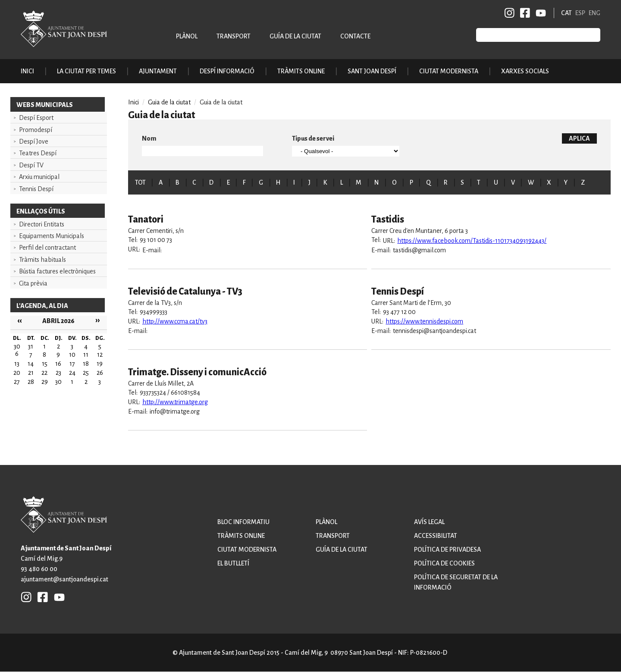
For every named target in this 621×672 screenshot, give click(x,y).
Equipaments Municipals (52, 236)
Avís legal (429, 522)
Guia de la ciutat (169, 102)
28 (31, 382)
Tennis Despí (36, 189)
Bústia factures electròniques (57, 271)
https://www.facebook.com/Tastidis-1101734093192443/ (472, 241)
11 (86, 355)
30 (58, 382)
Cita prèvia (33, 283)
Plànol (187, 36)
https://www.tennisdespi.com (424, 321)
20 (17, 373)
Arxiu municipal (39, 177)
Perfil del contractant (47, 248)
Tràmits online (301, 71)
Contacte (355, 36)
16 (58, 364)
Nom (149, 138)
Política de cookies (444, 563)
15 (45, 364)
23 (58, 373)
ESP (580, 13)
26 (100, 373)
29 (45, 382)
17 (72, 364)
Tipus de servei (313, 138)
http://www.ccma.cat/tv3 (175, 321)
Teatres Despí (38, 153)
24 (72, 373)
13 (17, 364)
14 (31, 364)
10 (72, 355)
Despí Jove (34, 141)
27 (17, 382)
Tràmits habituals (42, 260)
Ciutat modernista (247, 550)
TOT (140, 182)
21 (31, 373)
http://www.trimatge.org (175, 402)
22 (44, 373)
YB (539, 13)
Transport (234, 36)
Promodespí (36, 130)
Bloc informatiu (243, 522)
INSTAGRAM (510, 13)
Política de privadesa (447, 550)
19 (100, 364)
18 (86, 364)
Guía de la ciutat (295, 36)
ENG (594, 13)
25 (86, 373)
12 (100, 355)
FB (524, 13)
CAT (566, 13)
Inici (27, 71)
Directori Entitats (42, 224)
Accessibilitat (436, 536)
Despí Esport (36, 118)
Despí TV (31, 165)
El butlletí (233, 563)
